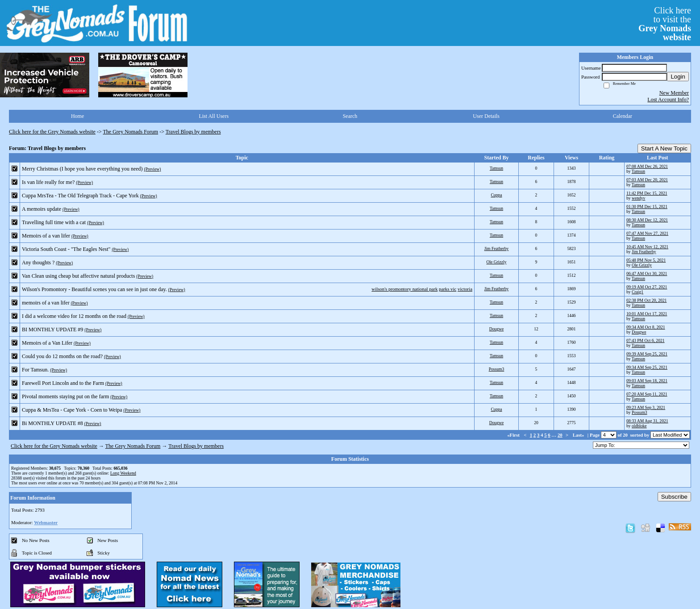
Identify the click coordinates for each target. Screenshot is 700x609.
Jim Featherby (497, 248)
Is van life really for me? (48, 182)
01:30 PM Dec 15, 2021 (647, 206)
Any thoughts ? (38, 263)
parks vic (448, 289)
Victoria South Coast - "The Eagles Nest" (66, 249)
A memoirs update (42, 209)
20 (560, 435)
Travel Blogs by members (193, 132)
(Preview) (153, 169)
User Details (486, 116)
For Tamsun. (35, 370)
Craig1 (637, 292)
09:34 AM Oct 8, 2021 (646, 327)
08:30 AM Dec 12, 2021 (647, 220)
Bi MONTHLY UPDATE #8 (52, 423)
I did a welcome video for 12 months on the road (74, 316)
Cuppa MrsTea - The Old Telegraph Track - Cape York (80, 196)
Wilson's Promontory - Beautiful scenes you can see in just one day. (94, 289)
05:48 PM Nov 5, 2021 (646, 260)
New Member (674, 93)
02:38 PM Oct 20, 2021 (646, 300)
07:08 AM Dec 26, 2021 (647, 166)
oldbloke (639, 426)
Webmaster (46, 522)
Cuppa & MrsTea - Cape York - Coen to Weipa (72, 410)
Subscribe (674, 497)
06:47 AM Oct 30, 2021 (647, 273)
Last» (579, 435)
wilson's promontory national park (404, 289)
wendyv (638, 198)
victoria (465, 289)
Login (678, 77)
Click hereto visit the (665, 24)
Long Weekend (123, 473)
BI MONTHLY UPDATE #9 (52, 330)
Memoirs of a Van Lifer (47, 343)
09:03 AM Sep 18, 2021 (647, 381)
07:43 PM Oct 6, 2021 (646, 340)
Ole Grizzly (496, 262)
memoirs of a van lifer (46, 303)
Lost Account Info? (668, 100)
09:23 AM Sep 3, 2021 (646, 407)
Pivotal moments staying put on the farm (65, 396)
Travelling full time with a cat (54, 222)
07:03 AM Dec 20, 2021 (647, 180)
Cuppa (496, 195)
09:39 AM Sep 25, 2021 (647, 354)
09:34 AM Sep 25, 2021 (647, 367)
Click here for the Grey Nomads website (52, 132)
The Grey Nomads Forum (131, 132)
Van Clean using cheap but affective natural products (78, 276)
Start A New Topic (664, 148)
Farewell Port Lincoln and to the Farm (63, 383)
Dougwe (497, 329)
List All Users (214, 116)
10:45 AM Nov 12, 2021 (647, 247)
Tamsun (496, 168)
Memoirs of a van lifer (46, 236)
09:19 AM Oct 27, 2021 (647, 287)
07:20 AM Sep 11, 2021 (647, 394)
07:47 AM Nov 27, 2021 (647, 233)
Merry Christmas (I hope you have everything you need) (82, 169)
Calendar (623, 116)
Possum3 (497, 369)
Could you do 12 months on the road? (62, 356)
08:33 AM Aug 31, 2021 (647, 421)
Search (350, 116)
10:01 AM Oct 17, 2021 (647, 314)
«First (514, 435)
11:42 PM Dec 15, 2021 (647, 193)
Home (77, 116)
